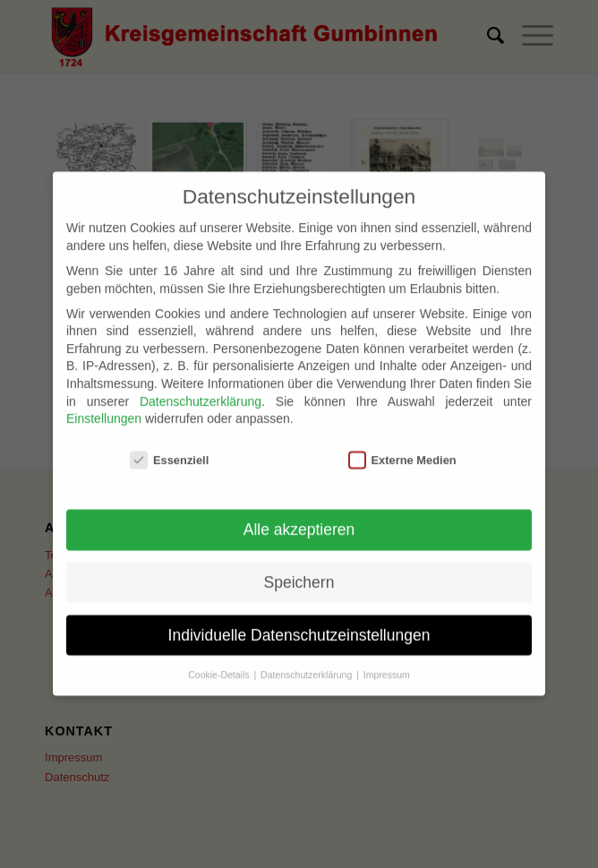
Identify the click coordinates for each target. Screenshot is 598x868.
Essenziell (169, 447)
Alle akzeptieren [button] (299, 517)
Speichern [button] (299, 569)
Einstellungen (104, 406)
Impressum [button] (387, 661)
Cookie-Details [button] (220, 661)
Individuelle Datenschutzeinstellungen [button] (299, 622)
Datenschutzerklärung (201, 388)
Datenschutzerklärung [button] (308, 661)
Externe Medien (402, 447)
